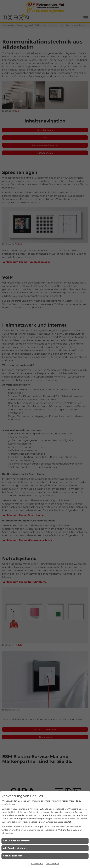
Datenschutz (52, 863)
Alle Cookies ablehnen (15, 848)
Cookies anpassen (13, 856)
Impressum (37, 863)
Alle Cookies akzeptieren (16, 841)
